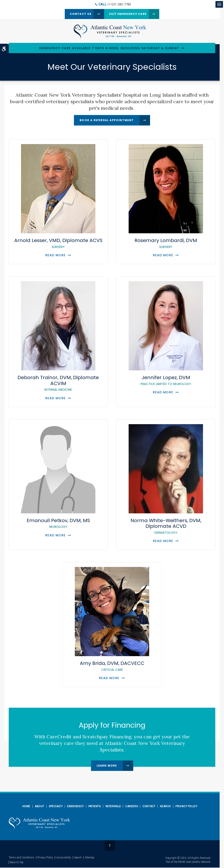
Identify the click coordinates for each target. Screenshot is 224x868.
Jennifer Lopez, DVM (166, 381)
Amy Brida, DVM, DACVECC (112, 666)
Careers (132, 807)
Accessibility (64, 858)
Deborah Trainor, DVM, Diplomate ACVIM (58, 383)
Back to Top (17, 863)
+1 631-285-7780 (119, 4)
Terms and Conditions (22, 858)
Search (165, 807)
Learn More (107, 766)
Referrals (113, 807)
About (39, 807)
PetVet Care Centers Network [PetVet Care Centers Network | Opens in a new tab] (194, 862)
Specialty (56, 807)
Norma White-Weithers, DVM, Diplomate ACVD (166, 526)
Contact (149, 807)
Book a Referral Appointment (107, 121)
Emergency (75, 807)
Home (26, 807)
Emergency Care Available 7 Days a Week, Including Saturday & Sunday (109, 48)
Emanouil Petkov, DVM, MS (58, 523)
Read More (55, 256)
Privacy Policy (186, 807)
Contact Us (77, 14)
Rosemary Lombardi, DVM (166, 243)
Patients (95, 807)
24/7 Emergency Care (129, 14)
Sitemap (90, 858)
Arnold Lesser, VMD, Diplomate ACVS (58, 243)
